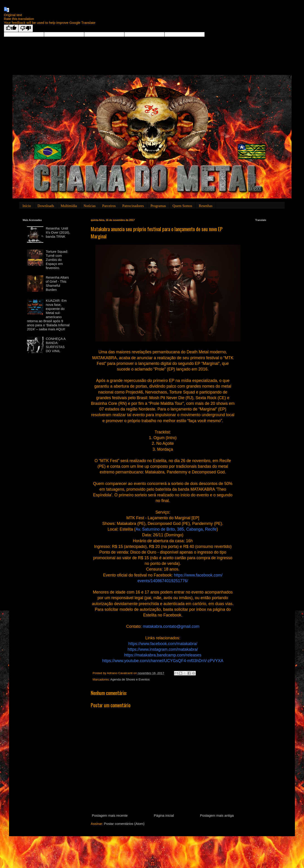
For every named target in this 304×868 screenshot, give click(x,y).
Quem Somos (183, 206)
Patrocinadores (133, 206)
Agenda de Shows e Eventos (130, 679)
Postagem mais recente (110, 815)
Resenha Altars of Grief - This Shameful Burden (57, 283)
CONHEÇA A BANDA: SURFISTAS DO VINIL (56, 345)
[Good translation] (11, 28)
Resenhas (206, 206)
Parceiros (109, 206)
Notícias (89, 206)
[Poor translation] (26, 28)
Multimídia (69, 206)
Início (27, 206)
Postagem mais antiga (217, 815)
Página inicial (164, 815)
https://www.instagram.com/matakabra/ (163, 649)
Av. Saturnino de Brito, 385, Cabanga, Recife (176, 529)
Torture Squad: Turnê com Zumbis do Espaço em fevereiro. (57, 260)
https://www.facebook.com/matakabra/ (163, 644)
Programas (158, 206)
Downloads (46, 206)
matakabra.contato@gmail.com (171, 626)
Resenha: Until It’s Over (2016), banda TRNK (58, 232)
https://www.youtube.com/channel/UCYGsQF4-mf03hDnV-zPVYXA (163, 661)
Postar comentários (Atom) (124, 824)
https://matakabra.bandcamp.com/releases (163, 655)
